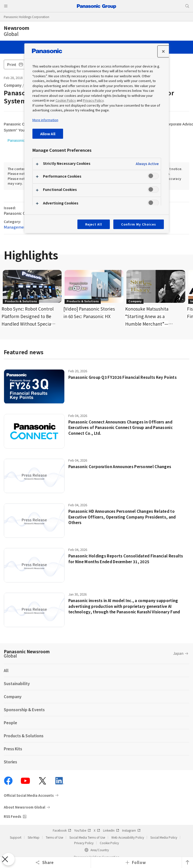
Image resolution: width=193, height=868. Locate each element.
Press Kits (13, 749)
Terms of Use (54, 837)
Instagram (131, 830)
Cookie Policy (109, 843)
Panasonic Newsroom (27, 654)
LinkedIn (111, 830)
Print (15, 64)
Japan (178, 653)
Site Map (34, 837)
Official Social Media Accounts (29, 795)
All (6, 670)
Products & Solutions (24, 736)
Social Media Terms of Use (87, 837)
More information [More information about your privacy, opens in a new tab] (45, 120)
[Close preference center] (163, 51)
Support (16, 837)
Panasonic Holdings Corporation (27, 17)
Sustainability (17, 683)
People (10, 723)
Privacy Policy (84, 843)
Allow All (48, 134)
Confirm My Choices (138, 224)
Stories (10, 762)
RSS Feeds (13, 816)
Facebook (62, 830)
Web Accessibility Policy (128, 837)
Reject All (94, 224)
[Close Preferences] (8, 859)
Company (13, 85)
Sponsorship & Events (24, 710)
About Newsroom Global (25, 807)
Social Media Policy (164, 837)
